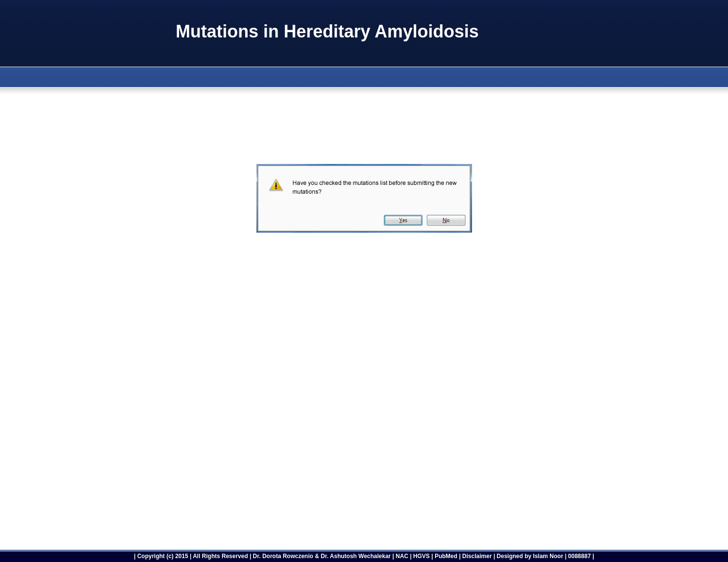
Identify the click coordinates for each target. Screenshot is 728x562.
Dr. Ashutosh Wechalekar (356, 556)
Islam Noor (548, 556)
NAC (402, 556)
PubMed (446, 556)
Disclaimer (477, 556)
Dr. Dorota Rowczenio (283, 556)
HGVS (421, 556)
